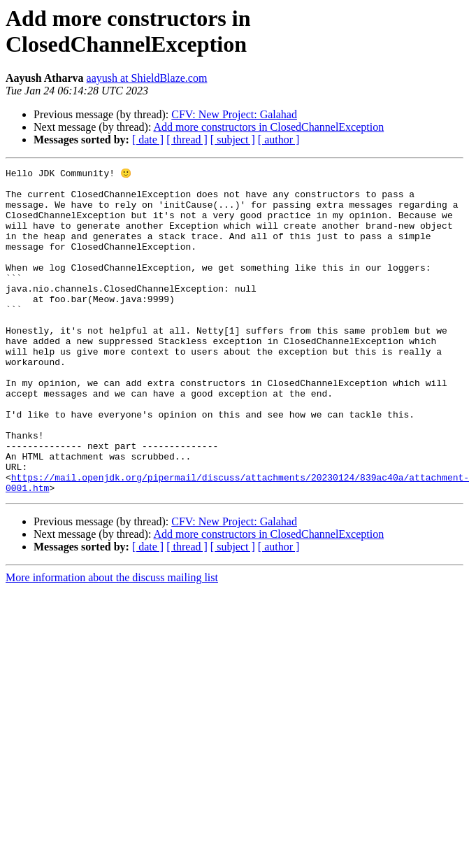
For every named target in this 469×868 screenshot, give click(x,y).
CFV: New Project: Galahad (234, 114)
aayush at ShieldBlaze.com (147, 78)
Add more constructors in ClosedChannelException (269, 127)
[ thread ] (187, 140)
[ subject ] (233, 140)
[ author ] (279, 140)
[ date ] (148, 140)
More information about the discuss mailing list (112, 642)
